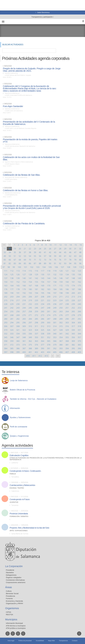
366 (55, 341)
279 (79, 315)
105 (50, 267)
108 (69, 267)
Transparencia (63, 641)
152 (18, 282)
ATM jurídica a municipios (16, 628)
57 (45, 256)
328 (61, 330)
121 (67, 271)
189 (6, 293)
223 (55, 300)
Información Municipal (14, 623)
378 (49, 345)
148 (73, 278)
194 (36, 293)
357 (79, 337)
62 (70, 256)
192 (24, 293)
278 (73, 315)
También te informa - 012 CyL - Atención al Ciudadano (33, 399)
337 (36, 334)
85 (25, 263)
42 (50, 252)
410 (28, 356)
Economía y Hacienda (14, 601)
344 (79, 334)
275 (55, 315)
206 (30, 297)
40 (40, 252)
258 (30, 311)
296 (24, 323)
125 (12, 274)
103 (38, 267)
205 (24, 297)
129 (36, 274)
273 (42, 315)
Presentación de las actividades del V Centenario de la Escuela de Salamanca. (29, 123)
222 (49, 300)
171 (55, 286)
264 (67, 311)
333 (12, 334)
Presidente (10, 570)
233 (36, 304)
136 (79, 274)
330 (73, 330)
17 (5, 249)
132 (55, 274)
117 (42, 271)
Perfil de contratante (19, 427)
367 (61, 341)
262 (55, 311)
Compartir (3, 364)
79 (75, 260)
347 (18, 337)
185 (61, 289)
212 (67, 297)
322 (24, 330)
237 (61, 304)
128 (30, 274)
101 (25, 267)
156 (42, 282)
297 (30, 323)
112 (12, 271)
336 (30, 334)
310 (30, 326)
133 (61, 274)
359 (12, 341)
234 (42, 304)
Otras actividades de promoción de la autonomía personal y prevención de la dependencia (46, 459)
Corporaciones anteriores (16, 582)
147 (67, 278)
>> (58, 356)
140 (24, 278)
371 (6, 345)
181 (36, 289)
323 (30, 330)
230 (18, 304)
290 (67, 319)
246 (36, 308)
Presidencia (10, 596)
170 (49, 286)
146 (61, 278)
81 (5, 263)
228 (6, 304)
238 (67, 304)
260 (42, 311)
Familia (13, 474)
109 (75, 267)
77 (65, 260)
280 (6, 319)
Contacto (75, 641)
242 (12, 308)
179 (24, 289)
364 (42, 341)
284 (30, 319)
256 (18, 311)
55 (35, 256)
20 (20, 249)
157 (49, 282)
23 (35, 249)
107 (62, 267)
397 (6, 352)
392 (55, 348)
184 (55, 289)
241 (6, 308)
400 (24, 352)
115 (30, 271)
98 (9, 267)
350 (36, 337)
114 (24, 271)
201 (79, 293)
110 (81, 267)
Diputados (10, 572)
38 (30, 252)
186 (67, 289)
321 (18, 330)
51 (15, 256)
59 (55, 256)
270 (24, 315)
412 (40, 356)
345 (6, 337)
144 (49, 278)
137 (6, 278)
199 (67, 293)
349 (30, 337)
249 (55, 308)
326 (49, 330)
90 (50, 263)
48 (80, 252)
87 (35, 263)
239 (73, 304)
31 (75, 249)
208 (42, 297)
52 (20, 256)
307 (12, 326)
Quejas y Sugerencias (19, 436)
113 (18, 271)
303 (67, 323)
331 (79, 330)
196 (49, 293)
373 (18, 345)
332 (6, 334)
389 (36, 348)
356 (73, 337)
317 (73, 326)
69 (25, 260)
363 (36, 341)
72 (40, 260)
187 (73, 289)
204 (18, 297)
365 (49, 341)
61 (65, 256)
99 (14, 267)
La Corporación (14, 566)
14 (71, 245)
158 (55, 282)
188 (79, 289)
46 (70, 252)
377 (42, 345)
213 (73, 297)
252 (73, 308)
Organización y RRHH (14, 603)
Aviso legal (11, 641)
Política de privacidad (25, 641)
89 (45, 263)
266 (79, 311)
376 (36, 345)
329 (67, 330)
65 (5, 260)
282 (18, 319)
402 (36, 352)
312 (42, 326)
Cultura (9, 591)
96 (80, 263)
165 (18, 286)
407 (67, 352)
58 (50, 256)
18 (10, 249)
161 (73, 282)
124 (6, 274)
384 (6, 348)
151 (12, 282)
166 (24, 286)
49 (5, 256)
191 (18, 293)
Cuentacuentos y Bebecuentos (22, 485)
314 (55, 326)
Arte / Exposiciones (19, 531)
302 (61, 323)
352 (49, 337)
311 (36, 326)
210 (55, 297)
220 (36, 300)
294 (12, 323)
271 (30, 315)
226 (73, 300)
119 (55, 271)
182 (42, 289)
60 (60, 256)
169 (42, 286)
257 (24, 311)
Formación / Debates (19, 516)
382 (73, 345)
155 (36, 282)
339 (49, 334)
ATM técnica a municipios (16, 626)
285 (36, 319)
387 (24, 348)
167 (30, 286)
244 (24, 308)
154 (30, 282)
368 (67, 341)
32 (80, 249)
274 (49, 315)
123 (79, 271)
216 (12, 300)
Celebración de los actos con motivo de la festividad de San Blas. (31, 158)
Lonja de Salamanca (19, 381)
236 (55, 304)
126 (18, 274)
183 (49, 289)
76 (60, 260)
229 (12, 304)
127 (24, 274)
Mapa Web (51, 641)
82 (10, 263)
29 (65, 249)
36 (20, 252)
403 (42, 352)
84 (20, 263)
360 (18, 341)
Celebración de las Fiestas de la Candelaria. (24, 223)
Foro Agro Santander (13, 106)
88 (40, 263)
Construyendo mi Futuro (20, 499)
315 (61, 326)
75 (55, 260)
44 (60, 252)
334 (18, 334)
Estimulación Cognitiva (19, 455)
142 (36, 278)
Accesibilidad (40, 641)
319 (6, 330)
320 (12, 330)
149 (79, 278)
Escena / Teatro (17, 488)
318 (79, 326)
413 (46, 356)
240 (79, 304)
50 (10, 256)
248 (49, 308)
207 (36, 297)
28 (60, 249)
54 (30, 256)
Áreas (8, 587)
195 (42, 293)
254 (6, 311)
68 (20, 260)
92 (60, 263)
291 (73, 319)
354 (61, 337)
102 (32, 267)
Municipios (11, 619)
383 (79, 345)
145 (55, 278)
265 (73, 311)
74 (50, 260)
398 (12, 352)
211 (61, 297)
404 (49, 352)
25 (45, 249)
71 (35, 260)
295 (18, 323)
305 (79, 323)
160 (67, 282)
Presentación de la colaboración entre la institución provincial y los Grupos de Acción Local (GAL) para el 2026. (32, 207)
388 (30, 348)
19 (15, 249)
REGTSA (9, 614)
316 (67, 326)
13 (66, 245)
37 (25, 252)
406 (61, 352)
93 (65, 263)
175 (79, 286)
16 (81, 245)
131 (49, 274)
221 (42, 300)
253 (79, 308)
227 (79, 300)
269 (18, 315)
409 (79, 352)
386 (18, 348)
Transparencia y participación (42, 17)
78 (70, 260)
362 (30, 341)
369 (73, 341)
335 (24, 334)
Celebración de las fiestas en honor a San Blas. (25, 190)
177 (12, 289)
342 (67, 334)
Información (15, 408)
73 (45, 260)
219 (30, 300)
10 (50, 245)
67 (15, 260)
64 (80, 256)
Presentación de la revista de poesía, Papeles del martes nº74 (30, 141)
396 (79, 348)
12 (61, 245)
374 (24, 345)
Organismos (12, 608)
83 (15, 263)
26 (50, 249)
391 (49, 348)
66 (10, 260)
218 (24, 300)
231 (24, 304)
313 (49, 326)
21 (25, 249)
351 (42, 337)
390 (42, 348)
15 (76, 245)
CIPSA (8, 612)
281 (12, 319)
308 (18, 326)
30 (70, 249)
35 (15, 252)
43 (55, 252)
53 (25, 256)
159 (61, 282)
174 (73, 286)
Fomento (9, 598)
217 (18, 300)
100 (19, 267)
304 (73, 323)
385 (12, 348)
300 (49, 323)
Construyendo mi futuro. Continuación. (25, 471)
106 (56, 267)
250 (61, 308)
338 (42, 334)
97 (4, 267)
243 (18, 308)
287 (49, 319)
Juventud (14, 502)
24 (40, 249)
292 (79, 319)
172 (61, 286)
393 (61, 348)
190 (12, 293)
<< (4, 245)
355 (67, 337)
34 (10, 252)
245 (30, 308)
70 (30, 260)
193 (30, 293)
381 (67, 345)
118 (49, 271)
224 (61, 300)
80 (80, 260)
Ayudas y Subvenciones (20, 418)
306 (6, 326)
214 (79, 297)
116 (36, 271)
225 (67, 300)
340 (55, 334)
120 (61, 271)
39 (35, 252)
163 (6, 286)
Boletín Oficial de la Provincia (22, 390)
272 (36, 315)
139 (18, 278)
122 (73, 271)
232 (30, 304)
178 (18, 289)
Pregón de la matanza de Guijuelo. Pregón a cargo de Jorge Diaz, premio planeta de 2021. (32, 70)
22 (30, 249)
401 (30, 352)
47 (75, 252)
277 (67, 315)
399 (18, 352)
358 (6, 341)
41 (45, 252)
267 (6, 315)
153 (24, 282)
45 (65, 252)
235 (49, 304)
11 (55, 245)
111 (6, 271)
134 (67, 274)
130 (42, 274)
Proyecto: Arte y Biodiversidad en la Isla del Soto (29, 528)
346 (12, 337)
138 (12, 278)
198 (61, 293)
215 (6, 300)
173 (67, 286)
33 (5, 252)
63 (75, 256)
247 (42, 308)
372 (12, 345)
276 (61, 315)
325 (42, 330)
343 (73, 334)
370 (79, 341)
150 (6, 282)
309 (24, 326)
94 (70, 263)
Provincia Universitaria (19, 514)
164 (12, 286)
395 (73, 348)
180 (30, 289)
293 (6, 323)
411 (34, 356)
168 (36, 286)
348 (24, 337)
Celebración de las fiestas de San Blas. (22, 175)
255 (12, 311)
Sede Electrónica (43, 12)
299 (42, 323)
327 (55, 330)
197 (55, 293)
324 (36, 330)
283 (24, 319)
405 (55, 352)
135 (73, 274)
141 (30, 278)
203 (12, 297)
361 (24, 341)
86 (30, 263)
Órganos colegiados (14, 577)
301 (55, 323)
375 (30, 345)
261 (49, 311)
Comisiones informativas (15, 580)
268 (12, 315)
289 (61, 319)
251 (67, 308)
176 (6, 289)
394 (67, 348)
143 (42, 278)
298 (36, 323)
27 (55, 249)
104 (44, 267)
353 (55, 337)
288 (55, 319)
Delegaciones (11, 575)
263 (61, 311)
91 (55, 263)
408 (73, 352)
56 (40, 256)
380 (61, 345)
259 (36, 311)
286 (42, 319)
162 (79, 282)
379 (55, 345)
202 (6, 297)
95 (75, 263)
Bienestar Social (12, 593)
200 (73, 293)
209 (49, 297)
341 (61, 334)
